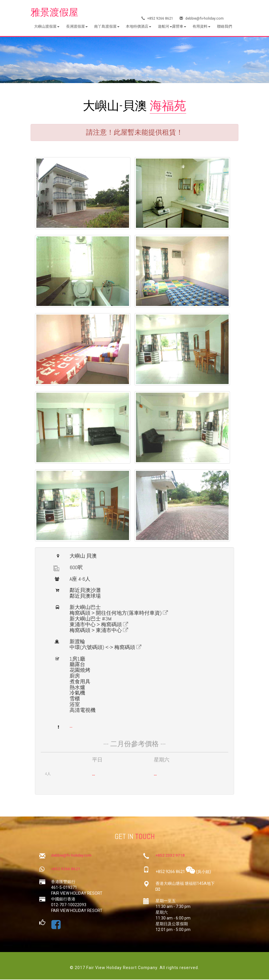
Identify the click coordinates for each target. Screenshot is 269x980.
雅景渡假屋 (56, 13)
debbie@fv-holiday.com (202, 19)
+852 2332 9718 (170, 856)
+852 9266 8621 (157, 19)
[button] (47, 27)
